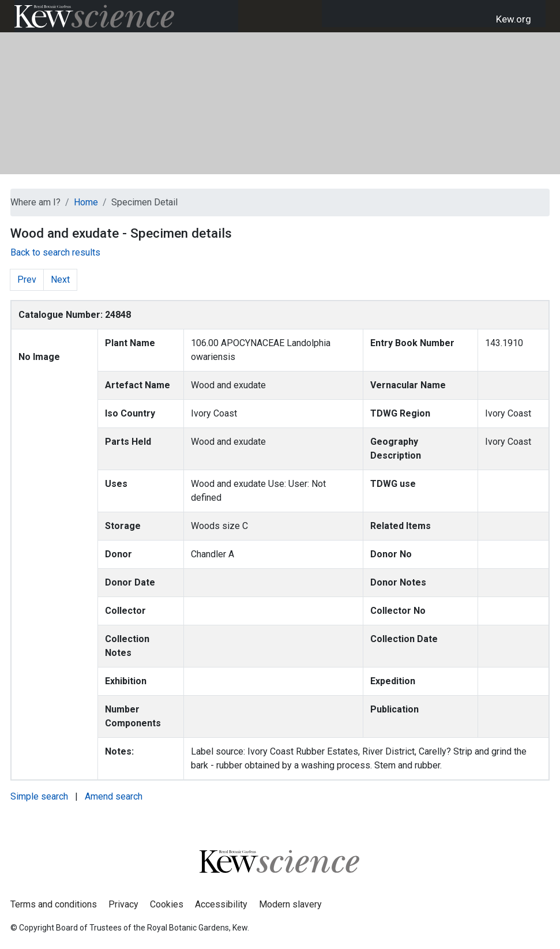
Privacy (123, 904)
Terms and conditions (54, 904)
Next (60, 280)
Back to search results (55, 252)
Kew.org (514, 19)
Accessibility (221, 904)
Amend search (114, 796)
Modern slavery (290, 904)
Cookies (167, 904)
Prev (27, 280)
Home (86, 202)
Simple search (39, 796)
